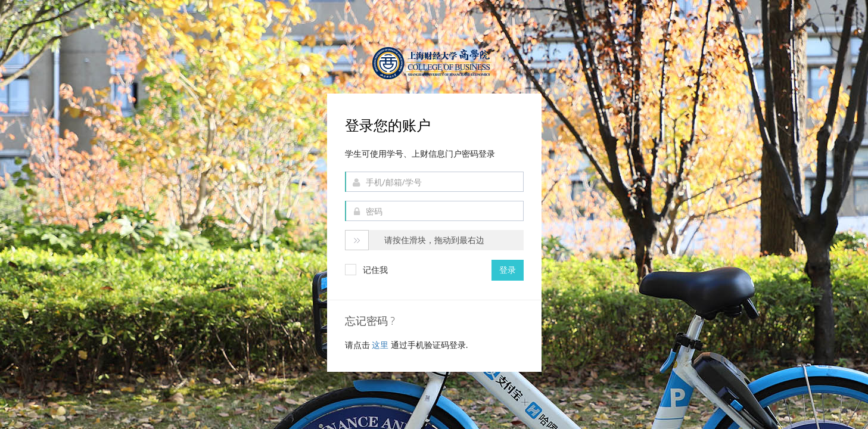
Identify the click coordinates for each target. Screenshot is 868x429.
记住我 (366, 270)
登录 (508, 270)
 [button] (357, 241)
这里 (381, 345)
